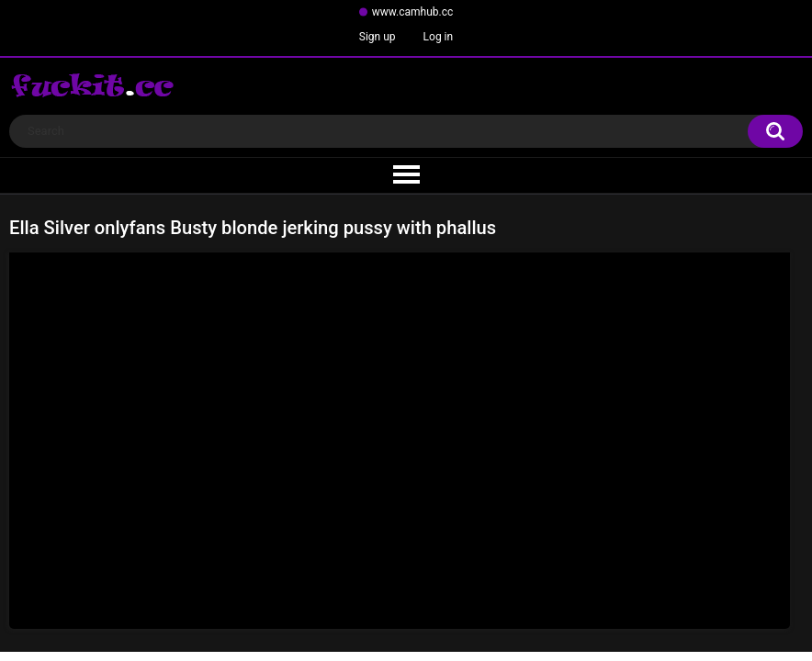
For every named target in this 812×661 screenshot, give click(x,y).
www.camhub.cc (413, 12)
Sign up (378, 37)
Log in (439, 37)
